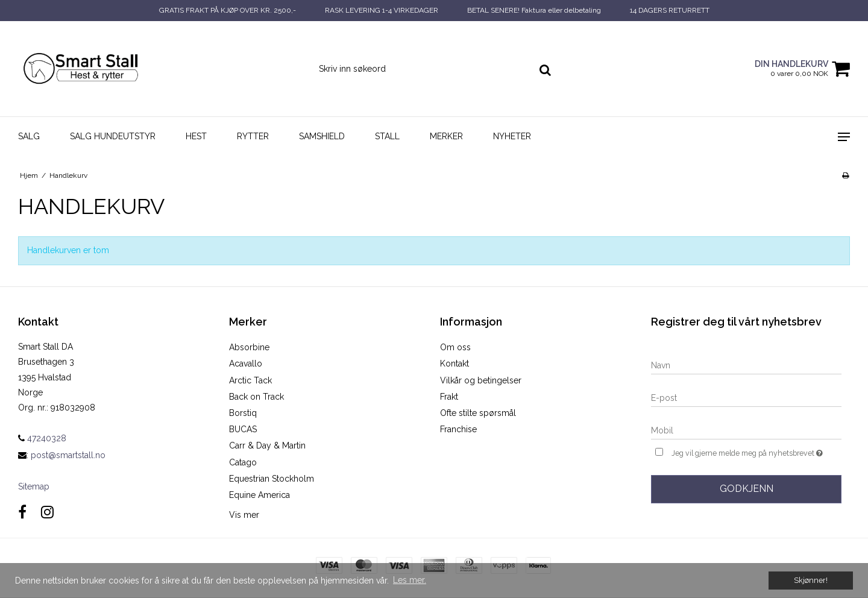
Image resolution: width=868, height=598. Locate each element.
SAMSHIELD (322, 136)
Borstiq (243, 413)
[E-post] (746, 397)
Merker (446, 136)
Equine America (259, 495)
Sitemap (34, 486)
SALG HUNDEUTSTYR (113, 136)
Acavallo (246, 364)
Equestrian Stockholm (272, 479)
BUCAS (243, 429)
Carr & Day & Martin (267, 445)
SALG (29, 136)
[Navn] (746, 365)
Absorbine (249, 347)
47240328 (42, 438)
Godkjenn (747, 489)
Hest (196, 136)
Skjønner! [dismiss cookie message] (811, 580)
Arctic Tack (250, 380)
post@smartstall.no (68, 455)
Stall (387, 136)
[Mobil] (746, 430)
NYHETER (512, 136)
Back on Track (256, 397)
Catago (243, 462)
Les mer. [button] (410, 580)
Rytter (253, 136)
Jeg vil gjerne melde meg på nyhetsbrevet (756, 452)
